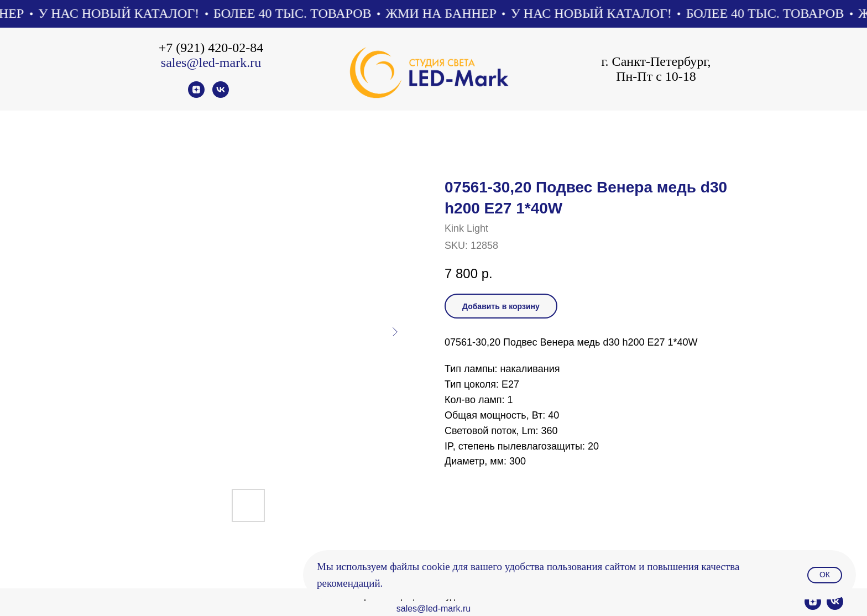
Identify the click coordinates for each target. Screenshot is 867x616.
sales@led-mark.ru (211, 62)
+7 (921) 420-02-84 (211, 48)
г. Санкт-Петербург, (656, 61)
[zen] (196, 95)
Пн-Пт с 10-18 (656, 76)
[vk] (221, 95)
